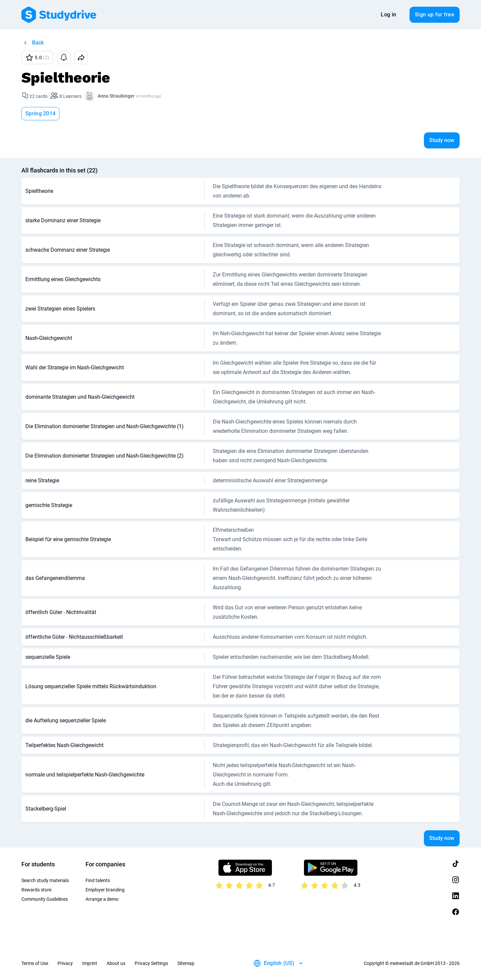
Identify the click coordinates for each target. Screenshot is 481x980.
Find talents (98, 880)
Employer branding (105, 890)
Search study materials (45, 880)
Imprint (90, 963)
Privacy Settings (151, 963)
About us (116, 963)
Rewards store (36, 890)
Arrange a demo (102, 899)
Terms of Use (35, 963)
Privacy (65, 963)
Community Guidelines (45, 899)
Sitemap (186, 963)
